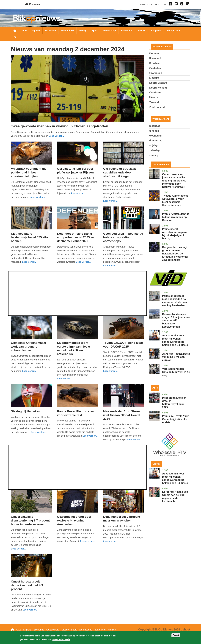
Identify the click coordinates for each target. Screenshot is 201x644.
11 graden (33, 4)
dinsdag (154, 131)
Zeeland (154, 102)
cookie (156, 5)
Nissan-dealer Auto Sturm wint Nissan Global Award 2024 (121, 415)
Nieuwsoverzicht (15, 31)
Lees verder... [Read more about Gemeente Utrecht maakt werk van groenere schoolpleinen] (30, 371)
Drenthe (154, 54)
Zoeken (15, 37)
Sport (95, 31)
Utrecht (154, 97)
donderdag (156, 141)
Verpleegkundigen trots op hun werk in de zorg (176, 372)
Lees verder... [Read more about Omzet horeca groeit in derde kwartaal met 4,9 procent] (30, 610)
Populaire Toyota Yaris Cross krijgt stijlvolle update (176, 419)
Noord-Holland (158, 88)
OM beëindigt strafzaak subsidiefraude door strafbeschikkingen (119, 172)
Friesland (155, 63)
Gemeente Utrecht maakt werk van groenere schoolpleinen (29, 347)
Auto (24, 31)
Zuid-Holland (157, 107)
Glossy (83, 31)
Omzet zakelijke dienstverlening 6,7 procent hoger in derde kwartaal (30, 520)
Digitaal (36, 31)
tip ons (164, 5)
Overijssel (155, 93)
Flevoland (155, 58)
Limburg (154, 78)
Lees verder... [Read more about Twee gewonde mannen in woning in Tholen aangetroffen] (56, 136)
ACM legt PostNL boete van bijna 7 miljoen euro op (176, 357)
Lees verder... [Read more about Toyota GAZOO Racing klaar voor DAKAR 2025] (111, 371)
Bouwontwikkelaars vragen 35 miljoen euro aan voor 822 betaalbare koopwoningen (176, 320)
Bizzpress (156, 31)
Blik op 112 (173, 31)
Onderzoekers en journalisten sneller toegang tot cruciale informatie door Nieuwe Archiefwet (174, 181)
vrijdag (153, 145)
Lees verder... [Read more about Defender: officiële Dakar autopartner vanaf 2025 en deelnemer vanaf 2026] (83, 262)
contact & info (146, 5)
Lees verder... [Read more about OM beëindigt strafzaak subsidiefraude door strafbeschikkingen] (111, 201)
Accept (176, 636)
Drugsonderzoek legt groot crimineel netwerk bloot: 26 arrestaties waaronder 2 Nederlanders (175, 254)
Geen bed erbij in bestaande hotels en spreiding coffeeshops (123, 237)
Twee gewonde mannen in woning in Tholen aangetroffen (60, 126)
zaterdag (154, 150)
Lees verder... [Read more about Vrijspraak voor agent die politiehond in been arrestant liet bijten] (37, 197)
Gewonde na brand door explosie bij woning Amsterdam (74, 520)
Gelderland (156, 68)
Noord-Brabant (158, 83)
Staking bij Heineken (26, 411)
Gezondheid (67, 31)
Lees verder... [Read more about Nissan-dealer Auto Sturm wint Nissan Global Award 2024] (135, 439)
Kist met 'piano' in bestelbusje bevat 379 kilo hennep (29, 237)
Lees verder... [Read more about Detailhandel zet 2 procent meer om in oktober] (111, 541)
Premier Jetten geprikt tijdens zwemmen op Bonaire (175, 217)
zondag (154, 155)
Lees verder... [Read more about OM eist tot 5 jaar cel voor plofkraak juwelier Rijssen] (79, 193)
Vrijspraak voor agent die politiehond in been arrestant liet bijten (29, 172)
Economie (51, 31)
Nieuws (142, 31)
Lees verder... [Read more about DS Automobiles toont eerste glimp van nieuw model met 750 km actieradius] (65, 378)
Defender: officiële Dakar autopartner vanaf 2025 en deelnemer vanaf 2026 (76, 237)
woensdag (155, 136)
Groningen (156, 73)
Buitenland (127, 31)
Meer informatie (61, 640)
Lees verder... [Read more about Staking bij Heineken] (39, 432)
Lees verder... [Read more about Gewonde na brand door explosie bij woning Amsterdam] (88, 541)
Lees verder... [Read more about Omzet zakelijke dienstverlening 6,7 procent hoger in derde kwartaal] (19, 549)
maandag (155, 126)
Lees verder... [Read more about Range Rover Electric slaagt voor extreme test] (90, 436)
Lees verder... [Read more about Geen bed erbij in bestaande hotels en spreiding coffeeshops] (111, 266)
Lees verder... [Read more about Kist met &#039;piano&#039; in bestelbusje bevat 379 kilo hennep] (30, 262)
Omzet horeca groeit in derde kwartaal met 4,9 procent (27, 585)
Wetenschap (109, 31)
